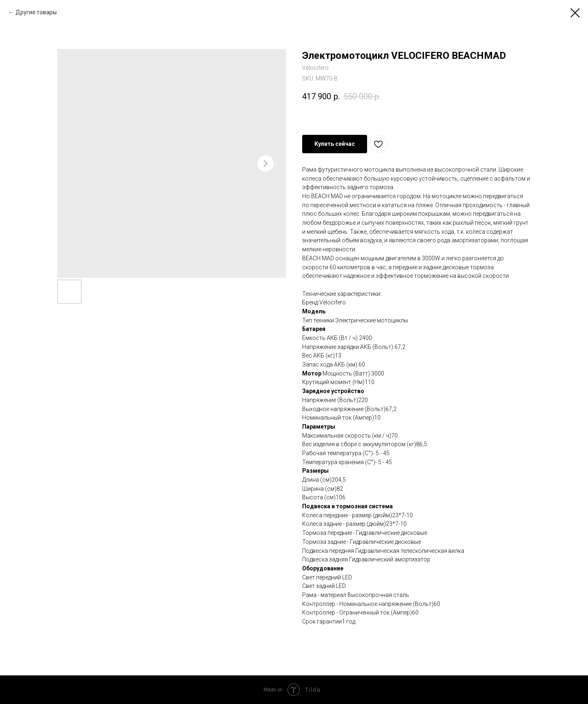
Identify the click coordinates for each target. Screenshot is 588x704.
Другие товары (36, 12)
